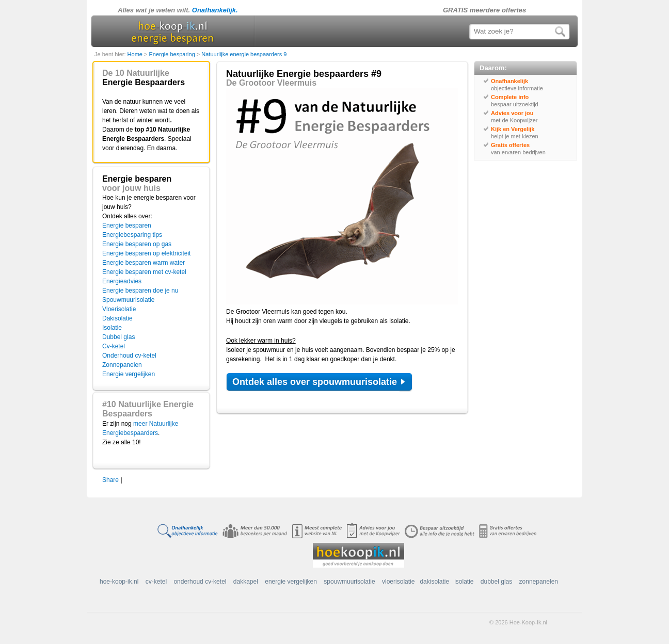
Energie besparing (172, 54)
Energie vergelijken (129, 374)
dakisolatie (434, 582)
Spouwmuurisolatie (128, 300)
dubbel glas (496, 582)
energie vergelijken (291, 582)
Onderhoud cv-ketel (129, 356)
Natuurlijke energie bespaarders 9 (244, 54)
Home (136, 54)
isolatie (464, 582)
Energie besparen (127, 226)
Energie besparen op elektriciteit (146, 253)
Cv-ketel (114, 346)
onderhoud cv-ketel (200, 582)
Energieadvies (122, 281)
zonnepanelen (539, 582)
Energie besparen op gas (137, 244)
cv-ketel (156, 582)
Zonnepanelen (122, 365)
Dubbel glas (118, 337)
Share (110, 480)
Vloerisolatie (119, 309)
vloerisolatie (398, 582)
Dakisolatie (117, 318)
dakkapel (246, 582)
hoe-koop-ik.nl (119, 582)
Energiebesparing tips (132, 235)
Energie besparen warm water (144, 263)
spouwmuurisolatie (349, 582)
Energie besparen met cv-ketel (144, 272)
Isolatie (112, 328)
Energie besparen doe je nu (140, 291)
